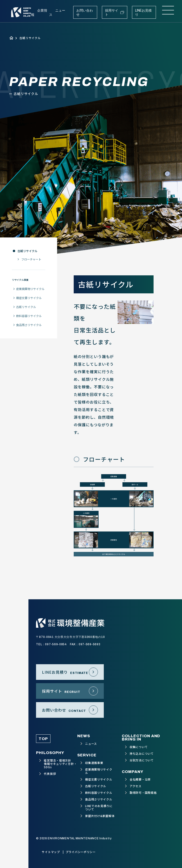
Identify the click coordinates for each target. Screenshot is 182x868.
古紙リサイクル (27, 251)
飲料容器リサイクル (29, 316)
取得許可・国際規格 (143, 793)
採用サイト (115, 12)
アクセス (136, 786)
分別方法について (142, 760)
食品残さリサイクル (29, 325)
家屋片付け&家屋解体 (100, 816)
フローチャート (31, 259)
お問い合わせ (85, 12)
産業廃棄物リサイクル (30, 289)
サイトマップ (51, 852)
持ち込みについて (142, 754)
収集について (139, 747)
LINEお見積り (143, 12)
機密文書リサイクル (29, 298)
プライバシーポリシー (81, 852)
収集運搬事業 (94, 763)
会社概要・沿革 (140, 779)
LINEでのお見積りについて (99, 808)
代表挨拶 (50, 774)
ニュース (91, 744)
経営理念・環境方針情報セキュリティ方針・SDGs (60, 764)
